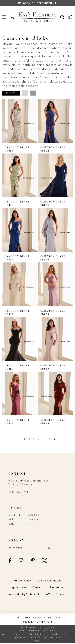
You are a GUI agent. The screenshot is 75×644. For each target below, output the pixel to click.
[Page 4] (39, 439)
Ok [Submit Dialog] (71, 635)
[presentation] (20, 121)
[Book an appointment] (37, 3)
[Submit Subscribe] (53, 548)
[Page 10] (50, 439)
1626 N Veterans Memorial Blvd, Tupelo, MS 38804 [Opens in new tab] (29, 483)
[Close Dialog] (3, 635)
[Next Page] (56, 439)
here (37, 641)
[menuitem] (4, 17)
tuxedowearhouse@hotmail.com (37, 618)
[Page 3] (33, 439)
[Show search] (62, 17)
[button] (4, 17)
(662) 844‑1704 (18, 492)
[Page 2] (28, 439)
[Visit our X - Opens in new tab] (45, 561)
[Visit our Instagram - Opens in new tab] (21, 561)
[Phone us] (13, 17)
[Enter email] (32, 548)
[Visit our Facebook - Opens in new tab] (10, 561)
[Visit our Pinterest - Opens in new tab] (33, 561)
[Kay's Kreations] (37, 17)
